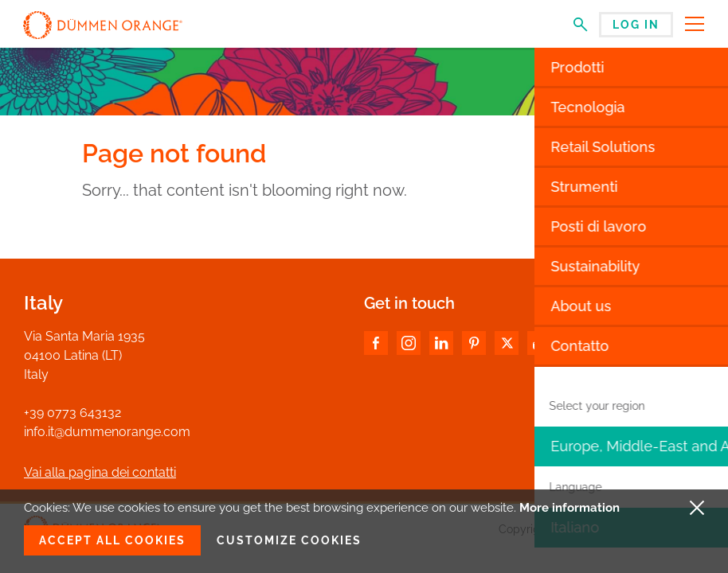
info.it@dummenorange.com (107, 432)
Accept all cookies (112, 540)
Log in (636, 25)
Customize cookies (289, 540)
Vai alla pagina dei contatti (100, 472)
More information (569, 508)
